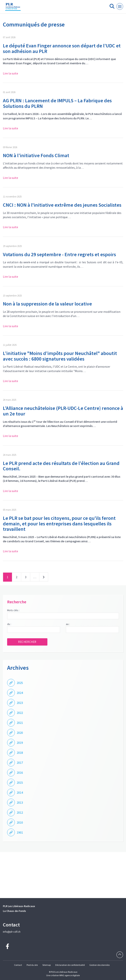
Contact (18, 965)
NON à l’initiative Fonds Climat (36, 155)
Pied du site (32, 965)
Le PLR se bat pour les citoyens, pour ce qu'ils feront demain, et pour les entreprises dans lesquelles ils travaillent (59, 523)
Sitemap (47, 965)
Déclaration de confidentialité (70, 965)
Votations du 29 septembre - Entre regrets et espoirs (59, 254)
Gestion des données (100, 965)
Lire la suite (10, 73)
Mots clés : (13, 610)
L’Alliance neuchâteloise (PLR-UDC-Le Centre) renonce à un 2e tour (63, 411)
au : (68, 624)
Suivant (44, 578)
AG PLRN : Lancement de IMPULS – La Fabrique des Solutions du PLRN (57, 103)
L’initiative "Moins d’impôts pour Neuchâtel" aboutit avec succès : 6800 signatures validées (60, 356)
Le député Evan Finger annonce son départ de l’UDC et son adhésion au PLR (62, 48)
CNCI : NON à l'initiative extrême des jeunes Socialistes (62, 205)
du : (9, 624)
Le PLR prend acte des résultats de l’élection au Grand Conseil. (61, 466)
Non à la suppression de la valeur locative (47, 304)
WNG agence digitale (70, 975)
